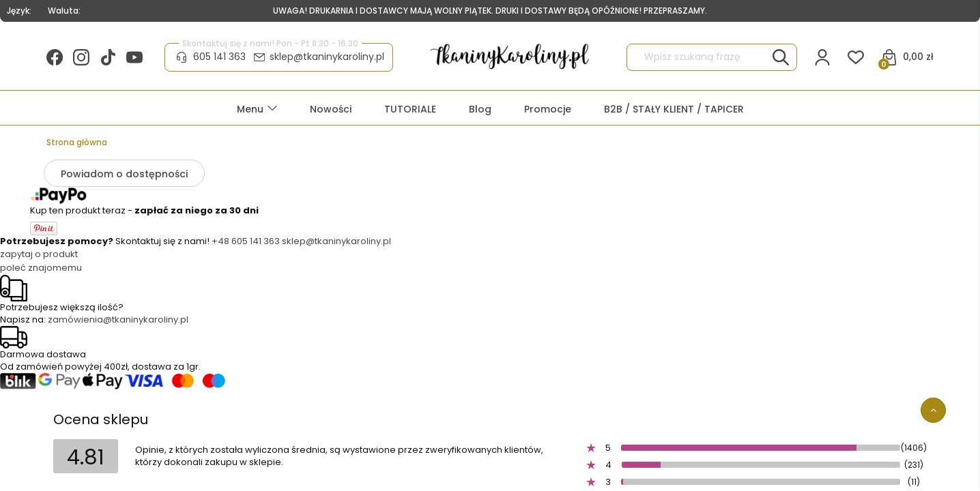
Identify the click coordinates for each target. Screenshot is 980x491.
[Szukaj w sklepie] (700, 57)
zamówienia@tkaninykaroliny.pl (118, 319)
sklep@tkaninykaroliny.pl (327, 57)
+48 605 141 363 (246, 241)
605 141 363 (219, 57)
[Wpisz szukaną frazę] (781, 57)
